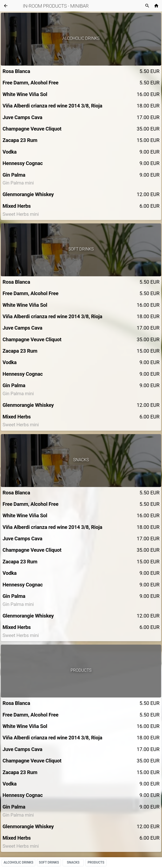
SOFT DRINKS (49, 862)
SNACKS (73, 862)
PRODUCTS (96, 862)
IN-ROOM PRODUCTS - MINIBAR (56, 6)
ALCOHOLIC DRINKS (18, 862)
